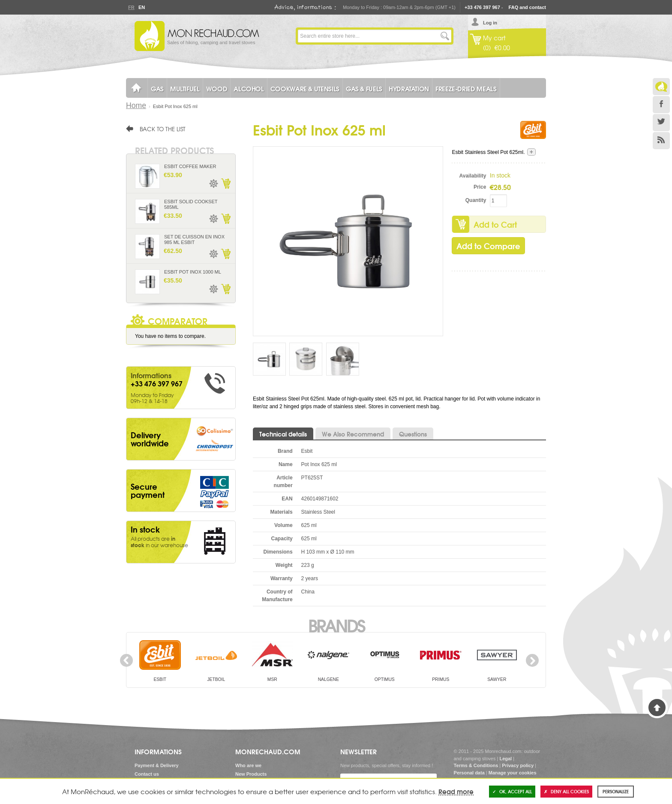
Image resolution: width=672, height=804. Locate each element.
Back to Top (657, 708)
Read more (456, 791)
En (141, 7)
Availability (473, 176)
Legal (505, 759)
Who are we (248, 765)
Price (480, 187)
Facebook (661, 105)
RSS (661, 141)
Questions (413, 434)
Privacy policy (518, 765)
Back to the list (163, 129)
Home (136, 105)
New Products (251, 774)
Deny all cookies (566, 791)
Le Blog (661, 87)
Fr (131, 7)
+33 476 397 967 (482, 7)
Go (445, 36)
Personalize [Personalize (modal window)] (616, 791)
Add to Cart (495, 224)
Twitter (661, 123)
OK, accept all (512, 791)
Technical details (283, 434)
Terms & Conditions (476, 765)
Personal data (469, 773)
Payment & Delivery (157, 765)
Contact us (147, 774)
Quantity (476, 200)
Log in (490, 23)
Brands (336, 625)
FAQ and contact (527, 7)
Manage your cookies (513, 773)
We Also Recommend (353, 434)
